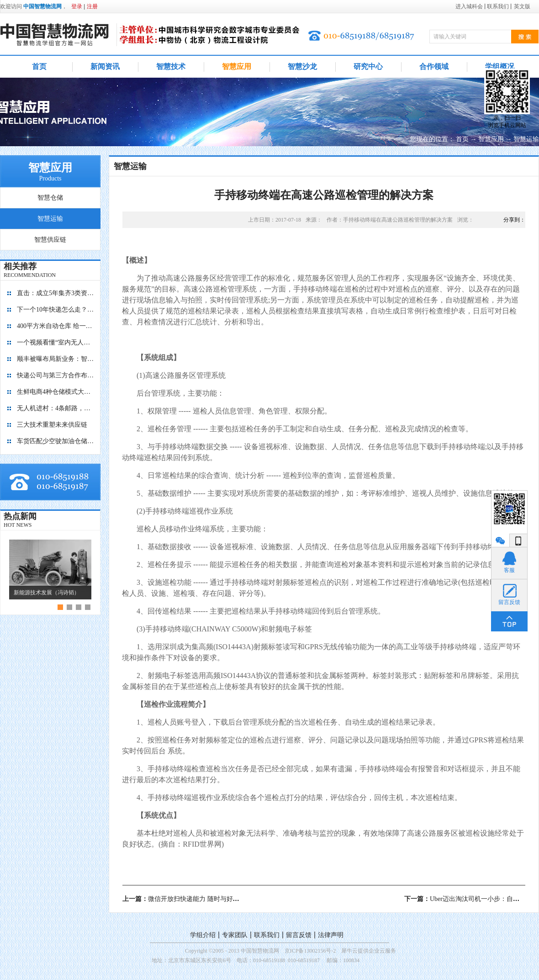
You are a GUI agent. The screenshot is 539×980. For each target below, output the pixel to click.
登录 (77, 6)
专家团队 (235, 935)
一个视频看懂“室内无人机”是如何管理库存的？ (56, 342)
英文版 (522, 6)
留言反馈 (299, 935)
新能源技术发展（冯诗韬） (47, 593)
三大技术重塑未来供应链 (52, 425)
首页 (39, 66)
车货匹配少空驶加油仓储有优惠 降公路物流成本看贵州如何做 (56, 441)
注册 (92, 6)
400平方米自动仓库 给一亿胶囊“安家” (56, 326)
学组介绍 (203, 935)
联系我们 (267, 935)
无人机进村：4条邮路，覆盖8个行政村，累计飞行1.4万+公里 (56, 408)
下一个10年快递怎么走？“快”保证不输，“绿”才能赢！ (56, 310)
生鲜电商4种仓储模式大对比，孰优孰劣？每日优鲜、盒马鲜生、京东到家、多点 (56, 392)
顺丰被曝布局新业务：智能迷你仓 (56, 359)
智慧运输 (526, 139)
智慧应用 (491, 139)
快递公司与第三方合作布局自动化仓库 (56, 375)
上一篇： (200, 899)
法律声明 (331, 935)
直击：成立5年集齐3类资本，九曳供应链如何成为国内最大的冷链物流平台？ (56, 293)
